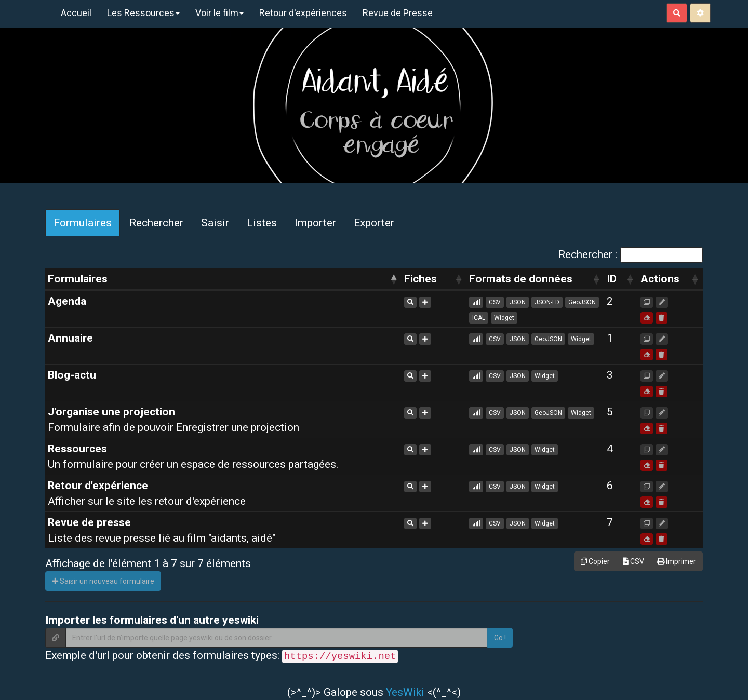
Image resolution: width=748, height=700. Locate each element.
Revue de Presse (398, 13)
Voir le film (219, 13)
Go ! (500, 638)
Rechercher (156, 223)
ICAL (479, 318)
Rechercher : (631, 255)
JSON (518, 302)
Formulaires (83, 223)
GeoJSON (582, 302)
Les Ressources (143, 13)
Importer (315, 223)
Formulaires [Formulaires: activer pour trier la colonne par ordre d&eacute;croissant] (78, 279)
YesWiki (405, 692)
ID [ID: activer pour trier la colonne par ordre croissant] (612, 279)
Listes (262, 223)
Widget (504, 318)
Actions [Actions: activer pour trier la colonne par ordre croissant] (660, 279)
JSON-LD (547, 302)
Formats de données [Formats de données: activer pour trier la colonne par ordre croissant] (521, 279)
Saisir (215, 223)
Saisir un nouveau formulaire (103, 581)
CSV (495, 302)
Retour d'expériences (303, 13)
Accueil (76, 13)
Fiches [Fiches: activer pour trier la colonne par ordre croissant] (420, 279)
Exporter (374, 223)
